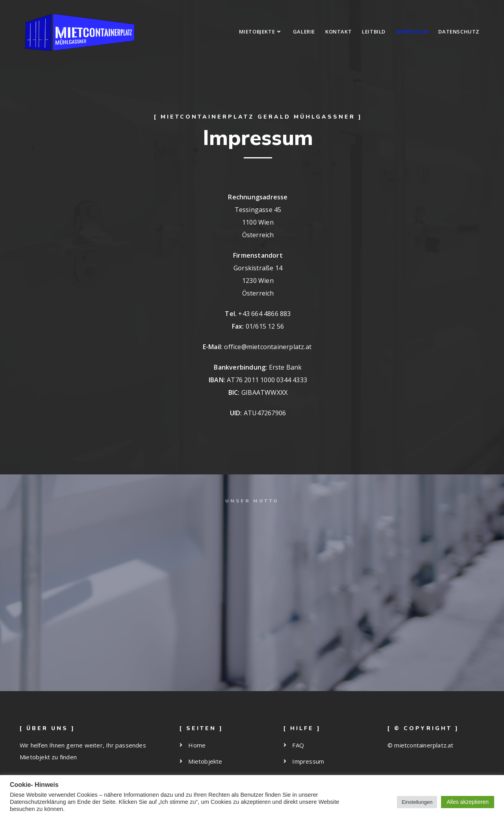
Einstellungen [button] (417, 802)
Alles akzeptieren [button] (468, 802)
